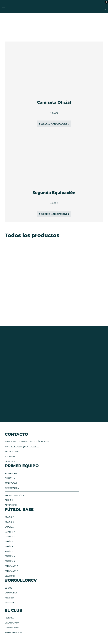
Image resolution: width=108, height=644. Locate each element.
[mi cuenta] (106, 9)
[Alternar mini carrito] (104, 4)
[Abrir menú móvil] (3, 6)
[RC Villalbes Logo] (54, 11)
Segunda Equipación (54, 193)
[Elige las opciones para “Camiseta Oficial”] (54, 124)
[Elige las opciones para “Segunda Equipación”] (54, 214)
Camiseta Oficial (54, 102)
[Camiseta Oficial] (54, 69)
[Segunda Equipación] (54, 160)
